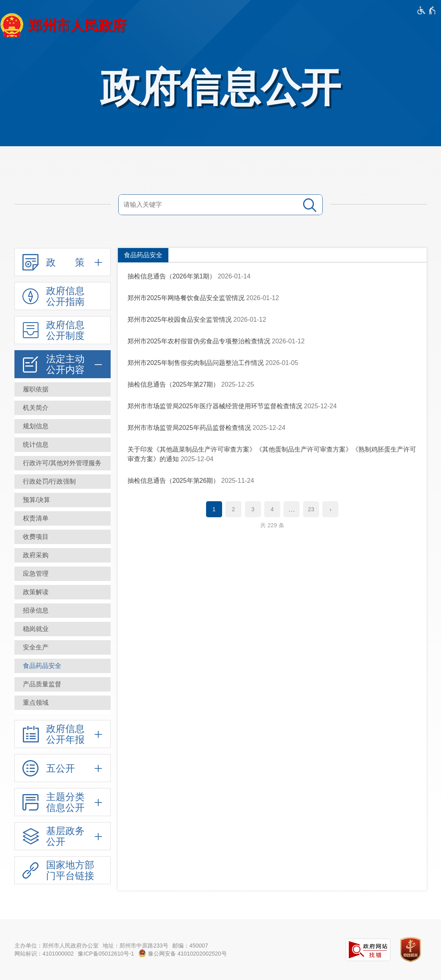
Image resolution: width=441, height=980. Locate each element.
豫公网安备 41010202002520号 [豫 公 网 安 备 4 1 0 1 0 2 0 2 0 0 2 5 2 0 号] (183, 953)
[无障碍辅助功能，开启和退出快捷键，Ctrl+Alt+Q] (427, 10)
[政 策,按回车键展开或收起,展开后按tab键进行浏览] (63, 262)
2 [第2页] (233, 509)
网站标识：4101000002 (44, 954)
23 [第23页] (311, 509)
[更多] (291, 509)
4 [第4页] (272, 509)
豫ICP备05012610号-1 (106, 954)
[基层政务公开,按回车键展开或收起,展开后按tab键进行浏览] (63, 836)
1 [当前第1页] (214, 509)
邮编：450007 (190, 946)
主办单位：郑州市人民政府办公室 (57, 946)
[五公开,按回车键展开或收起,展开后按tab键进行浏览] (63, 768)
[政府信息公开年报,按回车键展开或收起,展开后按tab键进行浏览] (63, 734)
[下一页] (330, 509)
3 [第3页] (253, 509)
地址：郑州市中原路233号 (135, 946)
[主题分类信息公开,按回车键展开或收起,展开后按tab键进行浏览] (63, 802)
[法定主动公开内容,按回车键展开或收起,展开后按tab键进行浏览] (63, 364)
